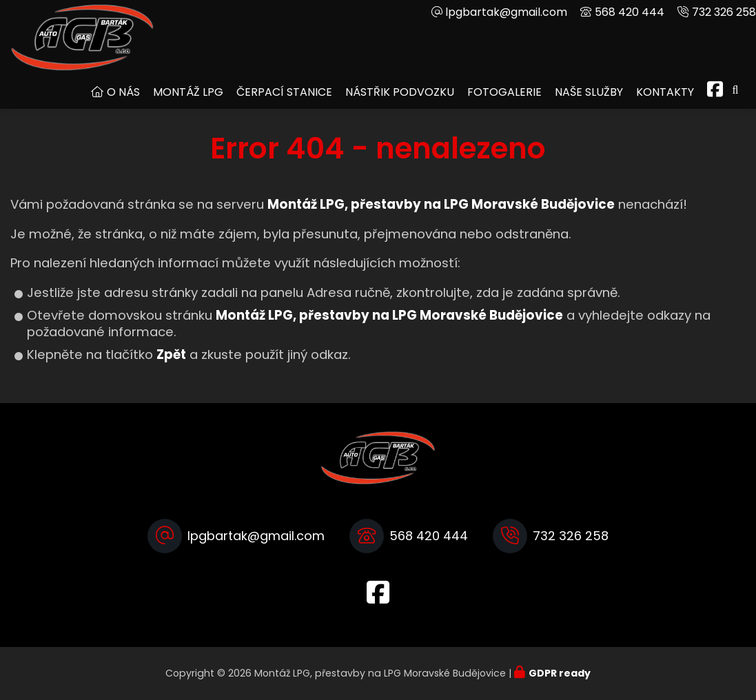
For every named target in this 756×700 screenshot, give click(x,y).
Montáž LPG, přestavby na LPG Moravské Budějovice (389, 315)
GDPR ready (560, 673)
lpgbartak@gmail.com (506, 12)
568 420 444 (630, 12)
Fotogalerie (504, 92)
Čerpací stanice (284, 92)
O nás (123, 92)
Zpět (171, 354)
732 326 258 (724, 12)
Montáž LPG (188, 92)
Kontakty (665, 92)
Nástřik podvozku (400, 92)
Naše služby (589, 92)
